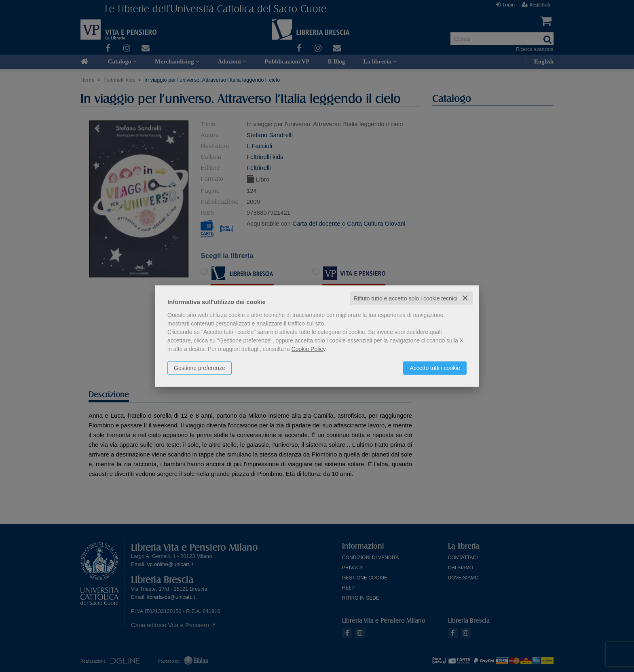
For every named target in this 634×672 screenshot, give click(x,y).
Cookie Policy (309, 349)
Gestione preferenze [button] (200, 368)
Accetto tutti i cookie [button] (435, 368)
